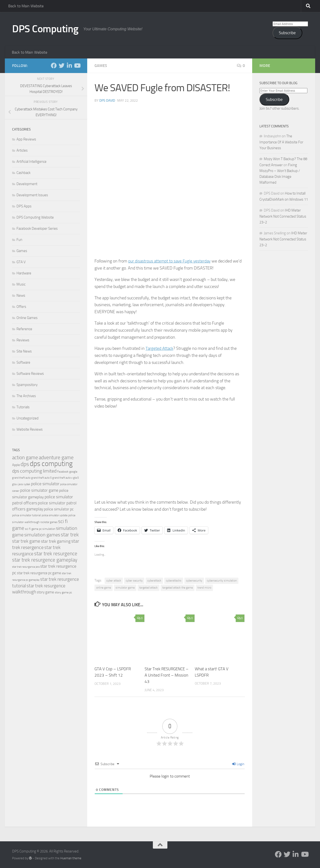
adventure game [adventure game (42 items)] (56, 458)
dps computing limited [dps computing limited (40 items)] (34, 471)
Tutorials (23, 407)
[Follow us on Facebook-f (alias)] (54, 66)
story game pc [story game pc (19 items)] (63, 592)
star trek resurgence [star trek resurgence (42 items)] (56, 554)
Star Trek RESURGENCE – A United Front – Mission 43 (167, 675)
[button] (170, 182)
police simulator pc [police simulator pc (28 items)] (59, 509)
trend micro (204, 588)
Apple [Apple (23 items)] (16, 465)
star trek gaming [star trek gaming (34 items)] (56, 541)
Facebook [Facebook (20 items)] (63, 472)
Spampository (27, 385)
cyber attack (114, 581)
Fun (19, 240)
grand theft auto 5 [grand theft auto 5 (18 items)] (41, 478)
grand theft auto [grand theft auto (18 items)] (21, 478)
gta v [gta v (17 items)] (15, 484)
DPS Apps (24, 206)
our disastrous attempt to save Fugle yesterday (170, 261)
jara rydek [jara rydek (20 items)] (24, 484)
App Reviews (26, 139)
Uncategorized (27, 418)
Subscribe (287, 33)
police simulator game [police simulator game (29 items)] (39, 490)
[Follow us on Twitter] (62, 66)
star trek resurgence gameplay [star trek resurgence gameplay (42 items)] (45, 560)
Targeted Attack (160, 348)
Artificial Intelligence (31, 162)
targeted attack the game (178, 588)
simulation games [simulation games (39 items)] (42, 535)
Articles (22, 150)
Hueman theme (71, 858)
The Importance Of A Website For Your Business (281, 142)
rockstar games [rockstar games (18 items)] (49, 522)
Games (101, 66)
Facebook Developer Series (37, 229)
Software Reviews (30, 374)
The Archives (26, 396)
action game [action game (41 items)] (25, 458)
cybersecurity (194, 581)
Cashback (23, 173)
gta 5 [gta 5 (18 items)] (76, 478)
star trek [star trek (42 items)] (70, 535)
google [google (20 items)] (73, 472)
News (21, 295)
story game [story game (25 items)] (45, 592)
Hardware (24, 273)
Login (238, 764)
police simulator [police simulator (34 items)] (45, 484)
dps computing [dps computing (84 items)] (51, 464)
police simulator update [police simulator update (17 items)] (55, 515)
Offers (21, 307)
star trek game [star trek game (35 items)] (26, 541)
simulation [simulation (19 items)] (49, 529)
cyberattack (154, 581)
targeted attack (148, 588)
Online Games (27, 318)
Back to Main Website (26, 6)
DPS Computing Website (35, 217)
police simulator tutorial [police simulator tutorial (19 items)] (27, 515)
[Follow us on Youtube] (77, 66)
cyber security (134, 581)
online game (104, 588)
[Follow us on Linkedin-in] (69, 66)
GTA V (21, 262)
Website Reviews (30, 429)
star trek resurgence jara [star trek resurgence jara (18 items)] (26, 567)
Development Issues (32, 195)
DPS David (107, 101)
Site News (24, 351)
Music (21, 284)
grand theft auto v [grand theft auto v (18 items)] (62, 478)
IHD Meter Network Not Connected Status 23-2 (283, 216)
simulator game (125, 588)
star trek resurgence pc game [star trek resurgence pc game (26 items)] (39, 573)
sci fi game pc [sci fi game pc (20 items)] (33, 529)
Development (27, 184)
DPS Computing (45, 29)
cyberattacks (174, 581)
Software (23, 362)
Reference (24, 329)
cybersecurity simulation (222, 581)
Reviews (23, 340)
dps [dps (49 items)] (25, 464)
